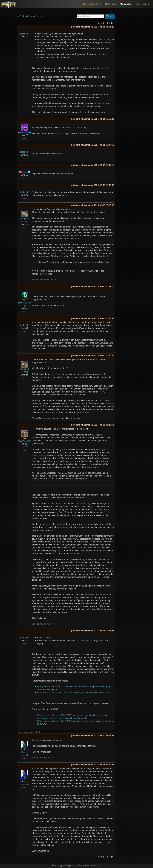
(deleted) (24, 34)
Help (137, 4)
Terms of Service (76, 866)
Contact (66, 866)
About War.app (57, 866)
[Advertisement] (126, 53)
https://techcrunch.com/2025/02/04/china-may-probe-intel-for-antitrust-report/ (74, 692)
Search (110, 16)
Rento (25, 172)
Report (24, 40)
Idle (85, 4)
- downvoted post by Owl (28, 732)
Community (126, 4)
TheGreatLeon (24, 303)
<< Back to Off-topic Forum (30, 16)
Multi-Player (111, 4)
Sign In (146, 4)
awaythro (24, 132)
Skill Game (87, 866)
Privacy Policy (96, 866)
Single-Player (95, 4)
